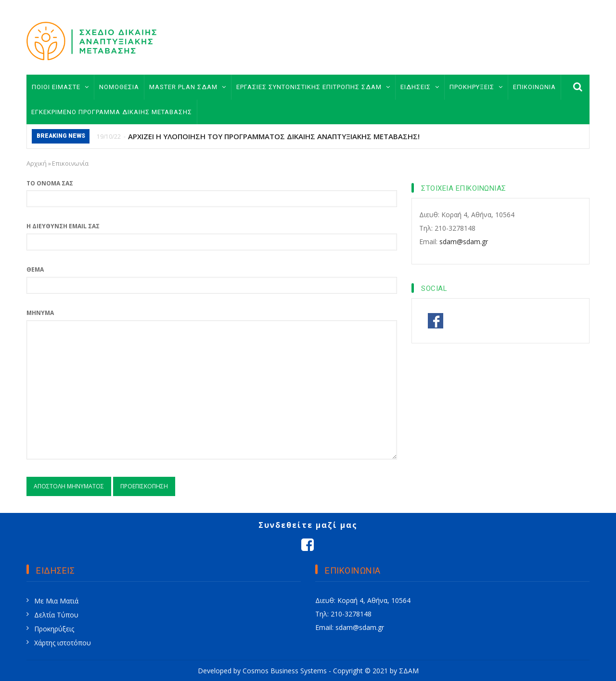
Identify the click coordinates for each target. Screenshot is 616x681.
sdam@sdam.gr (464, 242)
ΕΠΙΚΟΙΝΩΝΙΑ (534, 87)
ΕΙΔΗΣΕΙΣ (420, 87)
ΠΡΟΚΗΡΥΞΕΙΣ (476, 87)
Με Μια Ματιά (56, 601)
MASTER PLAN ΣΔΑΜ (188, 87)
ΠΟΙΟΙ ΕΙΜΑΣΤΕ (60, 87)
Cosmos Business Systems (285, 671)
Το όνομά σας (50, 183)
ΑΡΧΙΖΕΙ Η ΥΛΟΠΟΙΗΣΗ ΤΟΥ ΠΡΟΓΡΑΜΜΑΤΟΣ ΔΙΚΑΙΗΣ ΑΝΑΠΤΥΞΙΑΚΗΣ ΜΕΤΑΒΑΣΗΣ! (274, 136)
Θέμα (35, 269)
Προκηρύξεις (54, 629)
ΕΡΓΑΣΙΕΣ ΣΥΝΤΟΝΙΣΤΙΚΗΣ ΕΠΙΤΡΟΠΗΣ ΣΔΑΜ (313, 87)
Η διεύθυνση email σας (63, 226)
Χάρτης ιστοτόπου (63, 643)
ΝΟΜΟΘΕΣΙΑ (119, 87)
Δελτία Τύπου (56, 615)
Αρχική (37, 163)
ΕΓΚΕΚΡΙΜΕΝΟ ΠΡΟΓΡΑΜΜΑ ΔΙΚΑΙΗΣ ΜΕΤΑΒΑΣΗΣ (112, 112)
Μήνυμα (40, 313)
